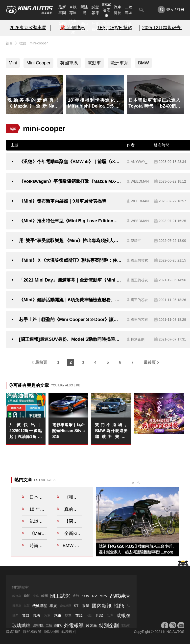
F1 (128, 606)
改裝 (76, 596)
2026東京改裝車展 (28, 28)
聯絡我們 (13, 632)
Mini (13, 63)
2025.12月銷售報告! (162, 28)
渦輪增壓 (65, 606)
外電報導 (95, 27)
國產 (15, 616)
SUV (85, 596)
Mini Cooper (38, 63)
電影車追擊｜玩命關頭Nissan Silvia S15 (68, 431)
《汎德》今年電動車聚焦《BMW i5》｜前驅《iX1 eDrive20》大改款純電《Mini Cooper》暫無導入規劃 (70, 162)
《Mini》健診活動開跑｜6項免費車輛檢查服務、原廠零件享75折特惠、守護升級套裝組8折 (70, 300)
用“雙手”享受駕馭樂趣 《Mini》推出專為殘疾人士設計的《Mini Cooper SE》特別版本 (70, 241)
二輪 (49, 625)
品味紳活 (118, 27)
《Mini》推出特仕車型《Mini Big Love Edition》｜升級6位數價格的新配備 (70, 221)
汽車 (47, 616)
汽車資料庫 (73, 27)
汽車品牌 (106, 27)
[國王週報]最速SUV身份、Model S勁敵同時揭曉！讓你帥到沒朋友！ (70, 339)
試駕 (27, 606)
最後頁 (150, 362)
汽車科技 (118, 10)
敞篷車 (17, 596)
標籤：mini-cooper (34, 43)
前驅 (79, 616)
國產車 (17, 606)
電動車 (94, 63)
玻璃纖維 (21, 625)
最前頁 (41, 362)
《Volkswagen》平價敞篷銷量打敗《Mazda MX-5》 (70, 181)
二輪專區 (129, 10)
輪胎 (27, 596)
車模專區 (73, 10)
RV (94, 596)
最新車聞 (62, 10)
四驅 (99, 616)
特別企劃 (129, 27)
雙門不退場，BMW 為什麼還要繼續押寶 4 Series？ (111, 431)
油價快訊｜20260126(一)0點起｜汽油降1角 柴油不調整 (26, 431)
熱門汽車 (62, 27)
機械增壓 (40, 606)
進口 (26, 616)
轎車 (68, 616)
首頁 (9, 43)
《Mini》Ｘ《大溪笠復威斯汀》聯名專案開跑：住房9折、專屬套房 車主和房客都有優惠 (70, 260)
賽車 (36, 596)
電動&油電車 (106, 10)
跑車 (58, 616)
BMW (143, 63)
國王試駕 (60, 596)
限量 (86, 606)
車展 (53, 606)
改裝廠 (91, 625)
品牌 (110, 616)
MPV (104, 596)
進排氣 (38, 625)
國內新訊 (84, 27)
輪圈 (45, 596)
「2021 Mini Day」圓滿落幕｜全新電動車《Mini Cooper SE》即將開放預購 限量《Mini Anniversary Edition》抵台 (70, 280)
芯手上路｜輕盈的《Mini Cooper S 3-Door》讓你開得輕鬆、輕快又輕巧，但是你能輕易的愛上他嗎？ (70, 320)
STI (77, 606)
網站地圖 (51, 632)
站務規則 (69, 632)
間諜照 (84, 10)
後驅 (89, 616)
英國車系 (69, 63)
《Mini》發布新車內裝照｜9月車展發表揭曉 (63, 201)
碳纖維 (123, 616)
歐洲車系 (119, 63)
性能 (119, 606)
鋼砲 (58, 625)
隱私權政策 (32, 632)
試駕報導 (95, 10)
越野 (37, 616)
